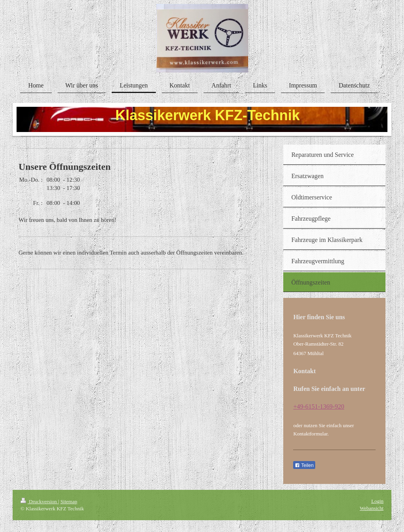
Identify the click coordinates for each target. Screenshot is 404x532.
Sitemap (69, 501)
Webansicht (372, 508)
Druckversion (39, 501)
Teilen (304, 465)
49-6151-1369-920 (320, 406)
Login (377, 501)
